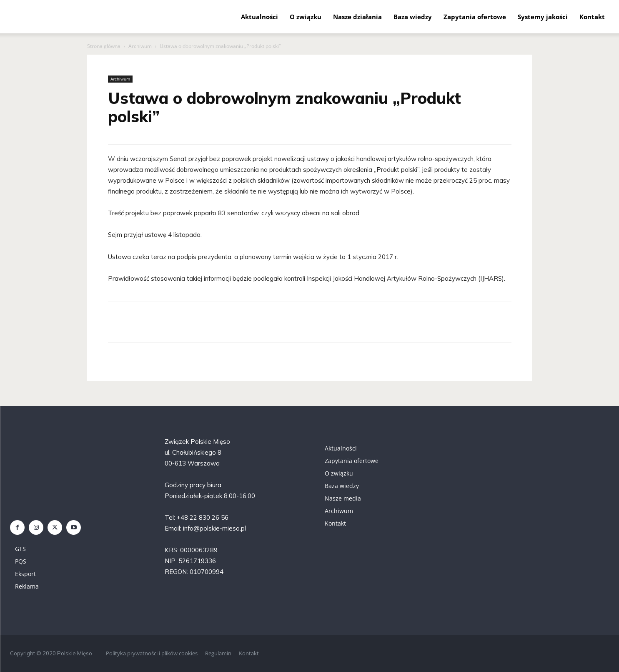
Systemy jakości (543, 17)
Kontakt (592, 17)
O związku (306, 17)
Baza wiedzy (413, 17)
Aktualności (259, 17)
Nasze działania (357, 17)
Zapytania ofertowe (475, 17)
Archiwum (140, 46)
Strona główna (104, 46)
